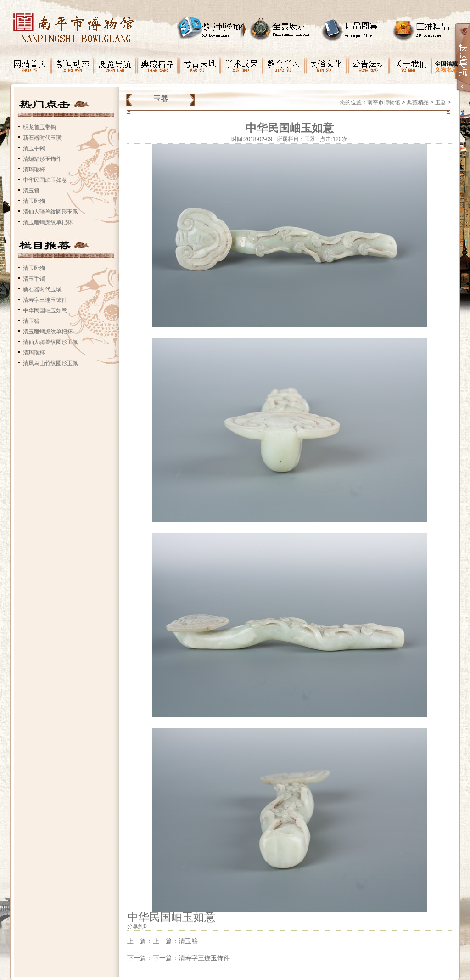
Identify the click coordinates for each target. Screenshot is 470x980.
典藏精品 (418, 102)
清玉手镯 (34, 148)
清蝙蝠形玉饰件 (42, 159)
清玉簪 (31, 191)
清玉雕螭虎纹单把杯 (48, 222)
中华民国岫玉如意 (45, 180)
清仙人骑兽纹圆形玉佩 (50, 212)
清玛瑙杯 (34, 169)
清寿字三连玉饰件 (45, 300)
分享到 (135, 926)
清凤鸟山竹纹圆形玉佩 (50, 363)
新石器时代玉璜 (42, 138)
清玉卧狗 (34, 201)
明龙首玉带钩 (39, 127)
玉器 (441, 102)
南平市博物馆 (384, 102)
